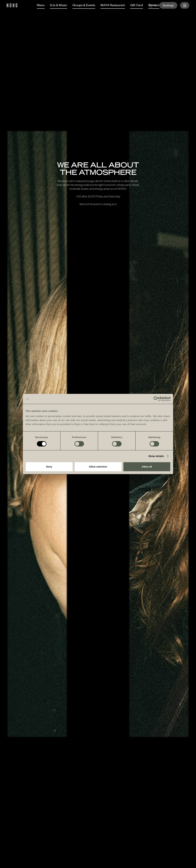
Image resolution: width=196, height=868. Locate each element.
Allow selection (98, 467)
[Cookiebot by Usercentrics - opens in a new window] (156, 399)
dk (155, 6)
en (151, 6)
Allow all (147, 467)
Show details (156, 456)
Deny (49, 467)
